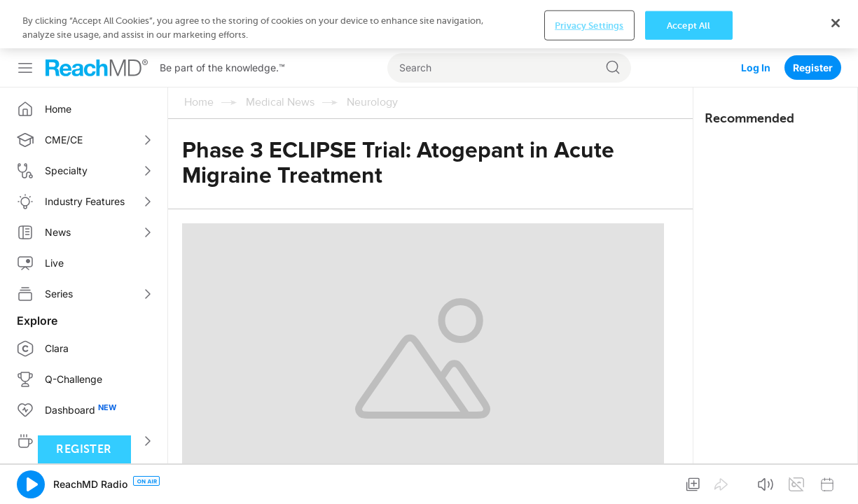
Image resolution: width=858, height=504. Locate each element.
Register (813, 19)
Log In (756, 19)
